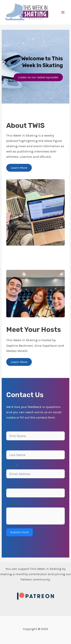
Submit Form (20, 532)
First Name (14, 428)
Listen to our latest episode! (38, 77)
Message (13, 504)
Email (11, 466)
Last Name (14, 447)
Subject (12, 485)
